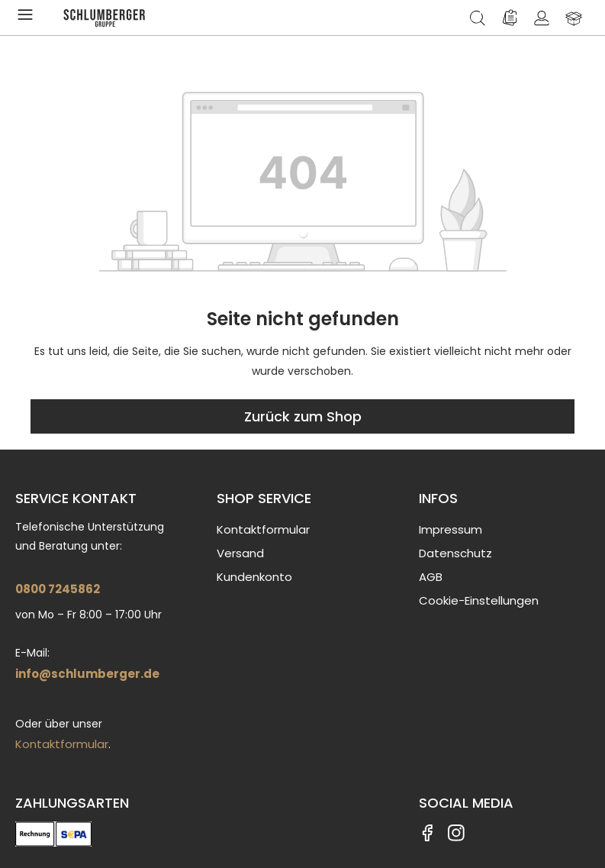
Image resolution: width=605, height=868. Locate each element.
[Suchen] (478, 18)
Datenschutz (455, 553)
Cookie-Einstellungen (479, 600)
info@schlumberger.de (87, 674)
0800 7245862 (58, 589)
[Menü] (28, 18)
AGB (431, 577)
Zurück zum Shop (303, 416)
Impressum (451, 529)
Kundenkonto (254, 577)
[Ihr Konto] (542, 18)
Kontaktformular (62, 744)
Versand (240, 553)
